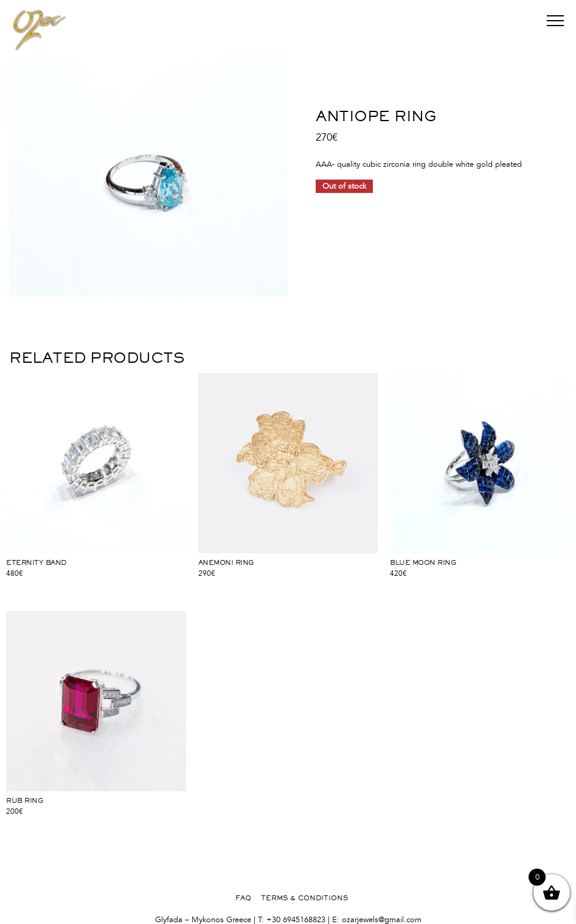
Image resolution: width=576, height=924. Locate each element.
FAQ (243, 898)
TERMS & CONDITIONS (304, 898)
